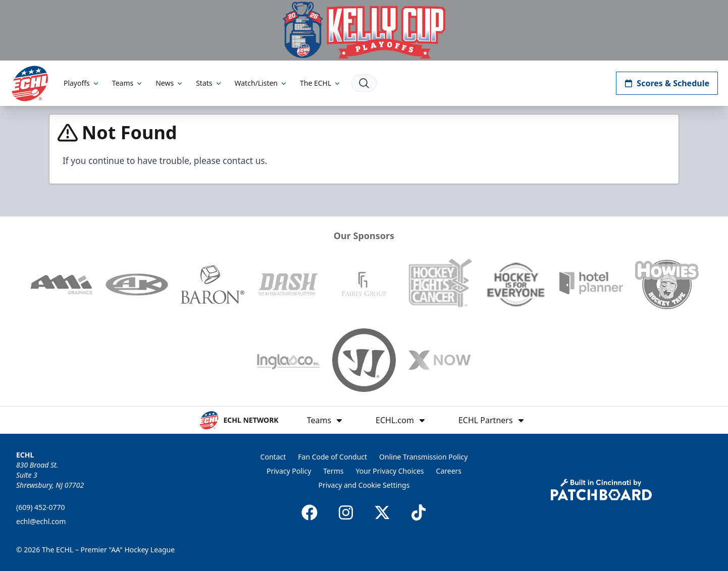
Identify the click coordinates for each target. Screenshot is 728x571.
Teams (128, 83)
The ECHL (321, 83)
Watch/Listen (261, 83)
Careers (449, 471)
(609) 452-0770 (41, 507)
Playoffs (82, 83)
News (170, 83)
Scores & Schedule (667, 83)
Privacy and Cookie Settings (364, 485)
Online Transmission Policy (423, 457)
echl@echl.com (41, 521)
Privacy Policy (289, 471)
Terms (333, 471)
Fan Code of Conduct (332, 457)
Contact (273, 457)
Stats (209, 83)
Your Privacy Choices (390, 471)
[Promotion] (364, 30)
